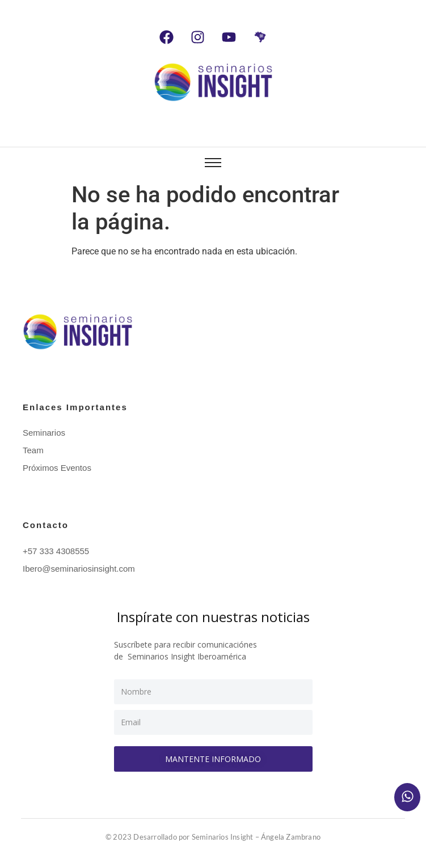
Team (33, 450)
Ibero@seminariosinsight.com (79, 569)
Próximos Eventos (57, 468)
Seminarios (44, 433)
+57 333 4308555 (56, 551)
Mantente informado (213, 759)
